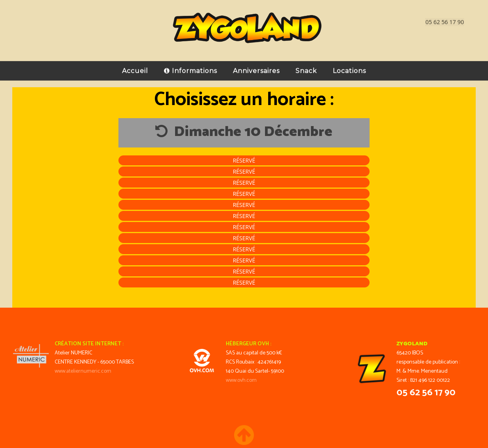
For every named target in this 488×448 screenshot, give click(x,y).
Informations (191, 68)
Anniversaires (256, 68)
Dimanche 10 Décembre (244, 132)
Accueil (135, 68)
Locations (349, 68)
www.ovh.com (241, 380)
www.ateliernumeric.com (83, 371)
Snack (306, 68)
